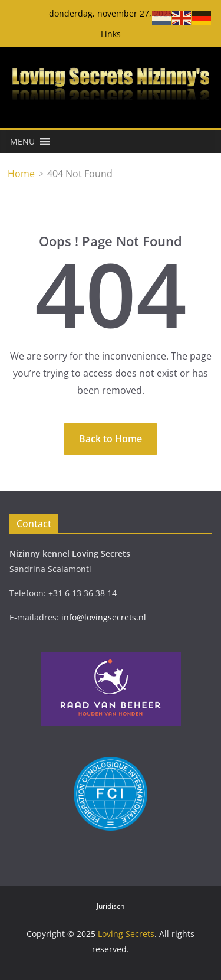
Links (111, 34)
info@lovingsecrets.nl (104, 617)
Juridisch (111, 906)
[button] (22, 142)
